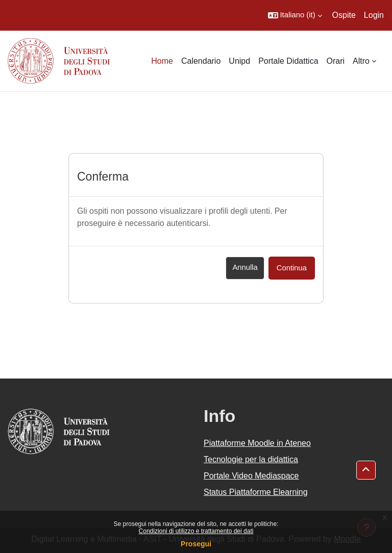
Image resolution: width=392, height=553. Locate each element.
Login (374, 15)
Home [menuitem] (162, 61)
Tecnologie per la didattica (251, 459)
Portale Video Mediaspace (251, 476)
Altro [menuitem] (361, 61)
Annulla (245, 267)
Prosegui (196, 544)
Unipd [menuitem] (239, 61)
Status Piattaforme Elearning (256, 492)
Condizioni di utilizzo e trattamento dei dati (196, 531)
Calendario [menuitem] (201, 61)
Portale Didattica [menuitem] (288, 61)
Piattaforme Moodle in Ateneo (257, 443)
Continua (292, 268)
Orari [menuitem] (336, 61)
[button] (295, 15)
